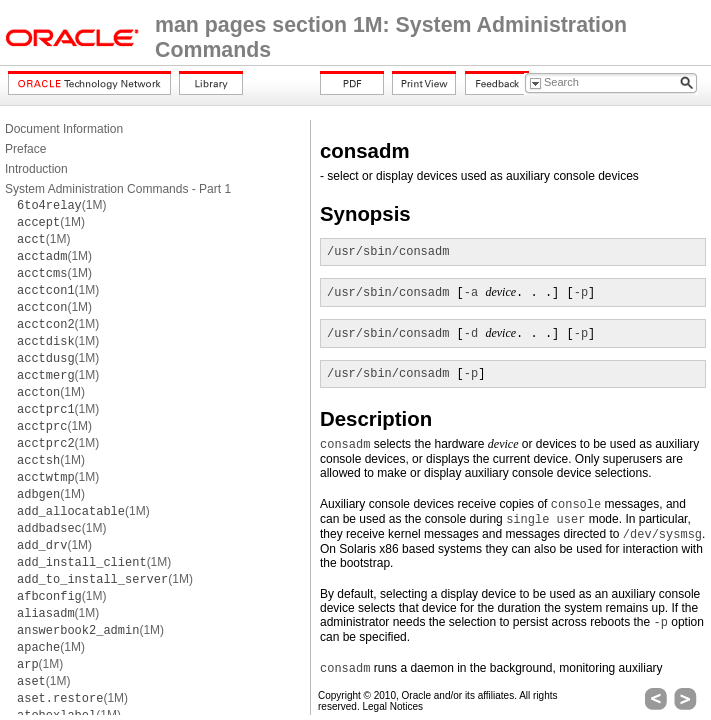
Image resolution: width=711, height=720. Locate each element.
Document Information (64, 129)
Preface (25, 149)
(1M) (61, 205)
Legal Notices (392, 706)
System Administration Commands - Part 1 (118, 189)
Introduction (36, 169)
